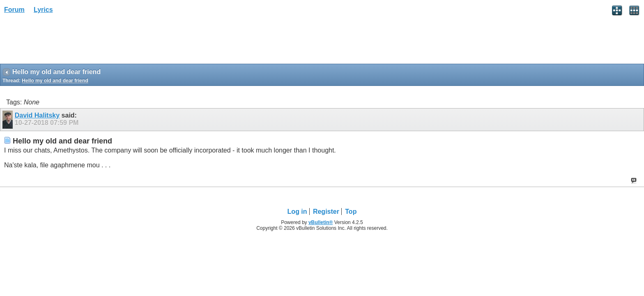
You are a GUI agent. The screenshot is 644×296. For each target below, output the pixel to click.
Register (326, 212)
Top (351, 212)
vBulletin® (321, 222)
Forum (14, 10)
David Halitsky (37, 115)
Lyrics (43, 10)
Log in (297, 212)
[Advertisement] (66, 42)
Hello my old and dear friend (55, 81)
